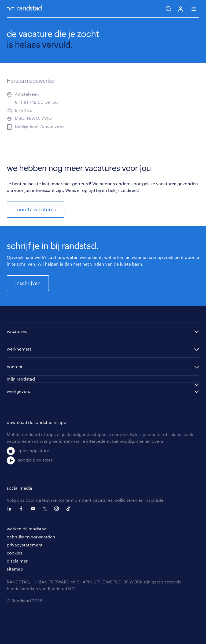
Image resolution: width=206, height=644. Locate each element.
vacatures (17, 331)
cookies (14, 553)
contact (15, 366)
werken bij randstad (27, 529)
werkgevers (18, 391)
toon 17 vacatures (36, 209)
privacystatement (25, 545)
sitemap (15, 569)
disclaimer (17, 561)
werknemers (19, 349)
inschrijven (28, 283)
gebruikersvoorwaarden (31, 537)
